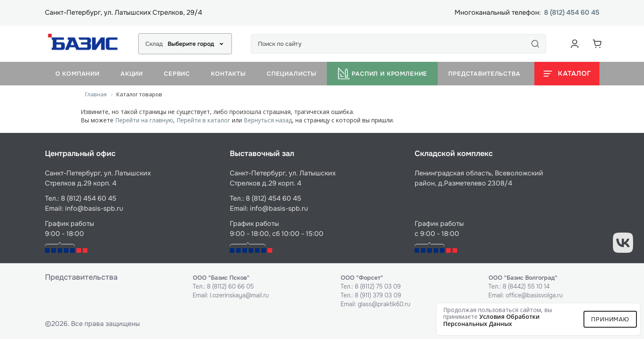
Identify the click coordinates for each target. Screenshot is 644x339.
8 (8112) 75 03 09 (378, 286)
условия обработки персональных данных (492, 320)
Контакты (228, 74)
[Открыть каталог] (567, 74)
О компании (78, 74)
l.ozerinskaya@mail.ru (239, 295)
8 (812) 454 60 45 (572, 13)
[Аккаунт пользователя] (575, 44)
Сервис (177, 74)
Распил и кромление (382, 74)
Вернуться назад (268, 120)
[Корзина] (597, 44)
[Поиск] (535, 44)
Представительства (484, 74)
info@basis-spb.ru (94, 208)
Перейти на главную (144, 120)
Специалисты (292, 74)
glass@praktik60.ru (384, 304)
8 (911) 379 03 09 (378, 295)
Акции (132, 74)
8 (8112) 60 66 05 (230, 286)
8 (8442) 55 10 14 (526, 286)
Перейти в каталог (203, 120)
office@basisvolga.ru (534, 295)
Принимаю (610, 319)
